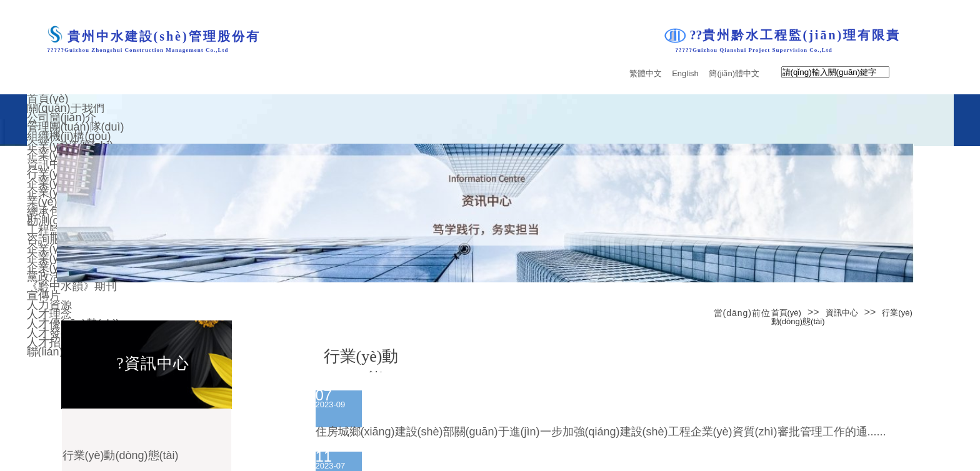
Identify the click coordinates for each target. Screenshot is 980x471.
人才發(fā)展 (58, 333)
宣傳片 (44, 295)
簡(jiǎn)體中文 (734, 74)
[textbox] (835, 72)
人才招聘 (49, 342)
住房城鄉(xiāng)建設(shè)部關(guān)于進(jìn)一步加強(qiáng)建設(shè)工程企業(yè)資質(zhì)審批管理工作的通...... (601, 432)
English (685, 74)
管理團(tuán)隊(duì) (76, 127)
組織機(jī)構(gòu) (69, 136)
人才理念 (49, 314)
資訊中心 (842, 313)
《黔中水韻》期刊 (72, 286)
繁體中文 (646, 74)
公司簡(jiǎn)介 (62, 117)
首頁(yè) (786, 313)
